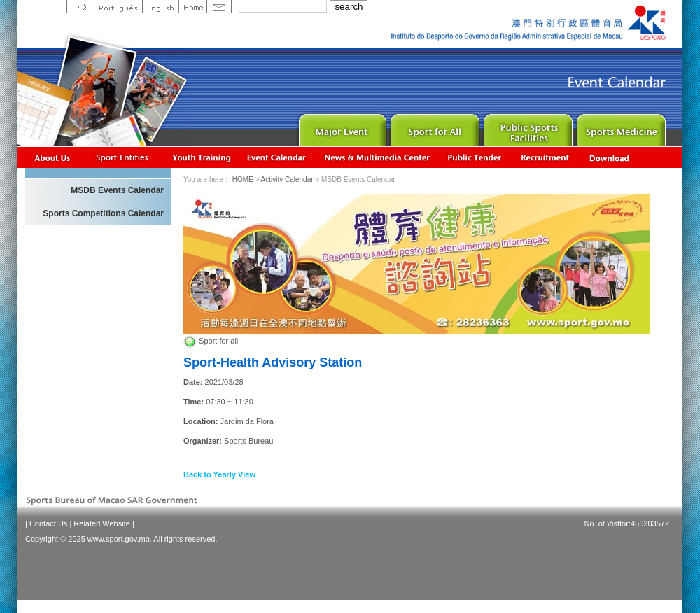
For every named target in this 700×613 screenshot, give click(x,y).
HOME (243, 179)
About (53, 157)
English (160, 6)
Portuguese (118, 6)
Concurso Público (475, 157)
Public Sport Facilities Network (527, 127)
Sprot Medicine (620, 127)
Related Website (102, 523)
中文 (80, 6)
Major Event (341, 127)
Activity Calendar (277, 157)
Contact (219, 6)
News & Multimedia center (377, 157)
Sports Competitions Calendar (103, 213)
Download (610, 157)
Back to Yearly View (219, 474)
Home (192, 6)
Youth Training (202, 157)
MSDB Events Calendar (117, 190)
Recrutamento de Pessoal (546, 157)
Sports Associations (122, 157)
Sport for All (434, 127)
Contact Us (48, 523)
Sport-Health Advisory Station (273, 362)
